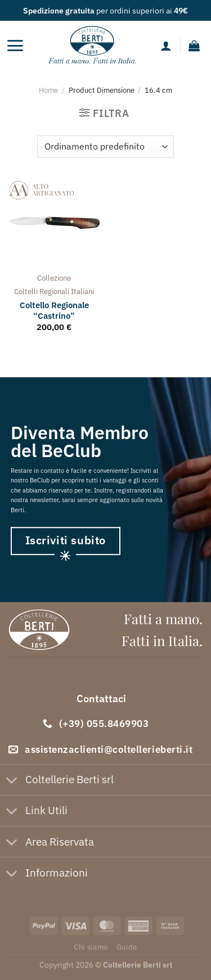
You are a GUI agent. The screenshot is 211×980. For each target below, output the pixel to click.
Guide (127, 947)
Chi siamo (91, 947)
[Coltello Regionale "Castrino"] (54, 223)
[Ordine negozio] (105, 147)
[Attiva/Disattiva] (12, 781)
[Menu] (15, 46)
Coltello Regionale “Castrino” (54, 310)
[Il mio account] (166, 46)
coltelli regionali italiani (54, 292)
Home (48, 90)
